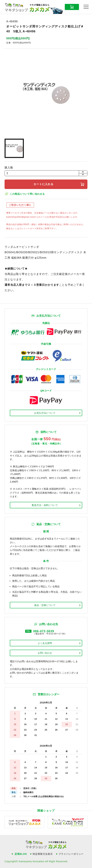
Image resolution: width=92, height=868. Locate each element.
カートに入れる (44, 184)
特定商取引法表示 (43, 854)
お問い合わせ (45, 653)
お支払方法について (45, 413)
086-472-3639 (44, 631)
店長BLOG (21, 854)
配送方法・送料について (45, 505)
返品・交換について (45, 605)
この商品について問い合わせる (27, 194)
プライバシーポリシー (71, 854)
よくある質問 (45, 643)
